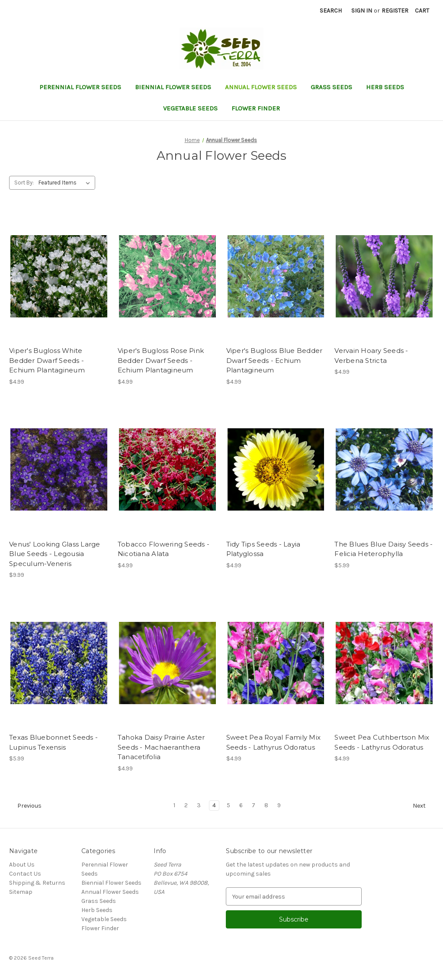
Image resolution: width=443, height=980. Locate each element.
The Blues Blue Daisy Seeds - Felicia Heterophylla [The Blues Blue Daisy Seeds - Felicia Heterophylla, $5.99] (384, 549)
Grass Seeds (331, 87)
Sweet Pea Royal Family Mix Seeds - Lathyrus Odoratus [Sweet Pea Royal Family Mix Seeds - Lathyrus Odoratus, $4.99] (274, 742)
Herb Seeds (385, 87)
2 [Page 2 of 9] (186, 805)
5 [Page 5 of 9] (228, 805)
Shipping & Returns (37, 883)
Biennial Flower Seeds (173, 87)
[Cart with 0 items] (422, 11)
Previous (26, 806)
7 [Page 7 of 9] (254, 805)
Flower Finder (256, 108)
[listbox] (66, 183)
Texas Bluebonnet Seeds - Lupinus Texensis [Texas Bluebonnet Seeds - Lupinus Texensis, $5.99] (53, 742)
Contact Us (25, 874)
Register (395, 11)
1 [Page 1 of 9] (174, 805)
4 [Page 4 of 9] (214, 805)
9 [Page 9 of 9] (279, 805)
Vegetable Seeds (190, 108)
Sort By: (24, 183)
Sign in (362, 11)
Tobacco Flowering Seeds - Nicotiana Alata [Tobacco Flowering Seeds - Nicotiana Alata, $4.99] (164, 549)
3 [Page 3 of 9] (199, 805)
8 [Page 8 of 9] (266, 805)
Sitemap (21, 892)
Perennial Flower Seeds (80, 87)
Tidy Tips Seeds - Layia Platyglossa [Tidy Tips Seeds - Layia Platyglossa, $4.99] (263, 549)
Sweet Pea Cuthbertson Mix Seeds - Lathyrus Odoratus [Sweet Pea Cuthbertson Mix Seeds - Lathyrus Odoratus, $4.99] (382, 742)
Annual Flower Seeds (261, 87)
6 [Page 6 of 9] (241, 805)
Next (423, 806)
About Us (22, 865)
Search (331, 11)
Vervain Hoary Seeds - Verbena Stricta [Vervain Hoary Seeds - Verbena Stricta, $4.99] (371, 356)
